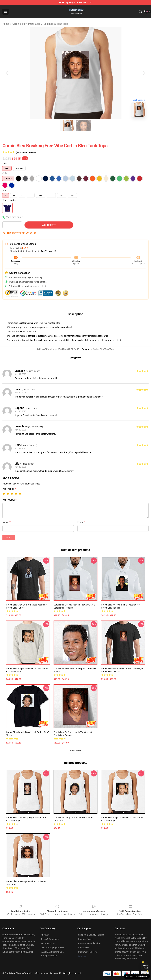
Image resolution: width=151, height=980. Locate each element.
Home (6, 24)
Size (5, 190)
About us (45, 935)
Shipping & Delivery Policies (91, 935)
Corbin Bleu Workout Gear (26, 24)
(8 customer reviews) (26, 152)
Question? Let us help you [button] (137, 976)
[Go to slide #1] (68, 126)
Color (5, 173)
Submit (9, 538)
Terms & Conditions (50, 939)
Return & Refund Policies (90, 943)
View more (76, 751)
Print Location (9, 200)
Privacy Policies (48, 943)
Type (5, 163)
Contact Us (83, 948)
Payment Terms (86, 939)
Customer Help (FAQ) (88, 952)
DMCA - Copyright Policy (52, 948)
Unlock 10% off (145, 967)
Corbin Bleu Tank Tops (56, 24)
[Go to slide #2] (84, 126)
